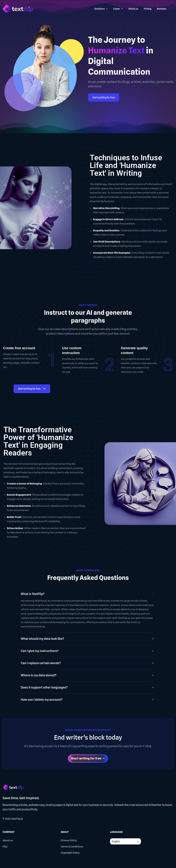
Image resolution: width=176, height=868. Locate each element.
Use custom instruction (72, 350)
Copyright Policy (70, 853)
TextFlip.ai (17, 819)
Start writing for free (104, 97)
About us (8, 840)
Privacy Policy (69, 840)
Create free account (19, 348)
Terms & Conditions (72, 847)
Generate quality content (134, 350)
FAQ (5, 847)
